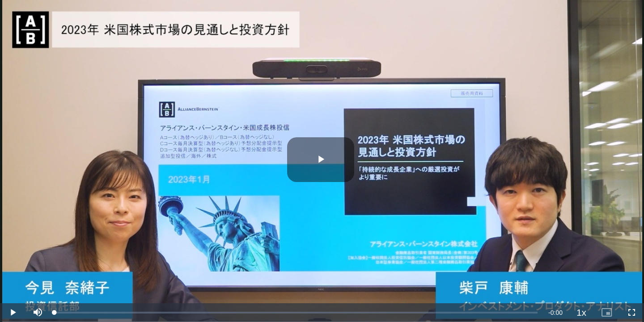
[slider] (296, 313)
